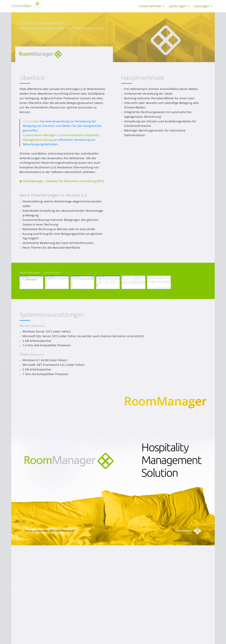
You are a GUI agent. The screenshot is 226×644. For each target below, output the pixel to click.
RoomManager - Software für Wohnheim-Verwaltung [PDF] (64, 181)
